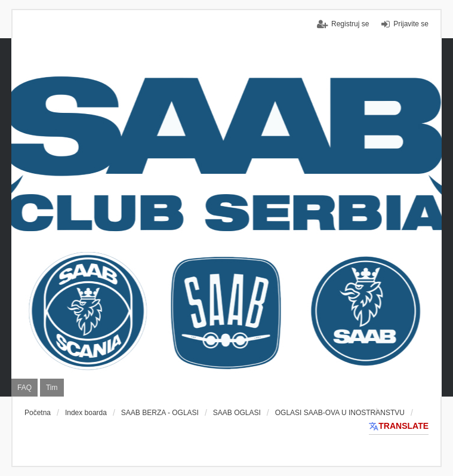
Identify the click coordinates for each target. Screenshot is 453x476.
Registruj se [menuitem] (350, 24)
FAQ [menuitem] (24, 388)
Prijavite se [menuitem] (411, 24)
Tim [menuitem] (52, 388)
